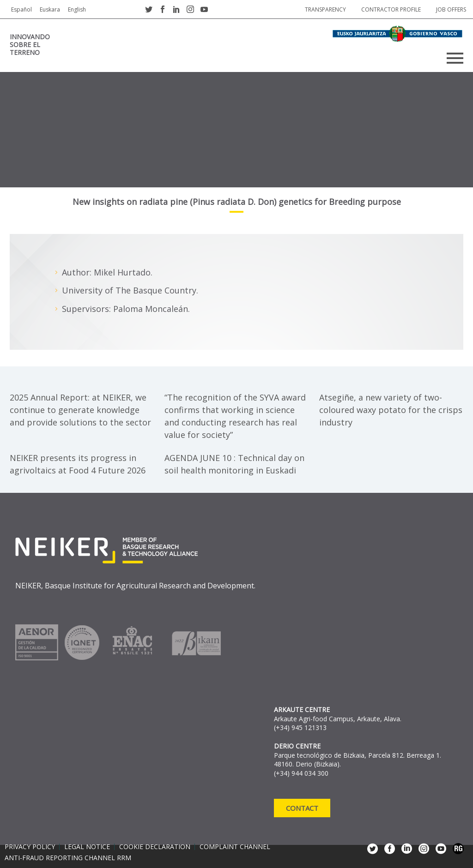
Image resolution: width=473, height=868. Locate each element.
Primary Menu (455, 58)
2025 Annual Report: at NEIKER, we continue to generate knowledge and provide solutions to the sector (80, 410)
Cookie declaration (155, 847)
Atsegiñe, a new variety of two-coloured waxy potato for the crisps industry (391, 410)
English (77, 9)
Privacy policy (30, 847)
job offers (451, 9)
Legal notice (87, 847)
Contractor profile (391, 9)
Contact (302, 808)
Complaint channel (235, 847)
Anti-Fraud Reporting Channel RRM (68, 858)
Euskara (50, 9)
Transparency (325, 9)
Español (21, 9)
